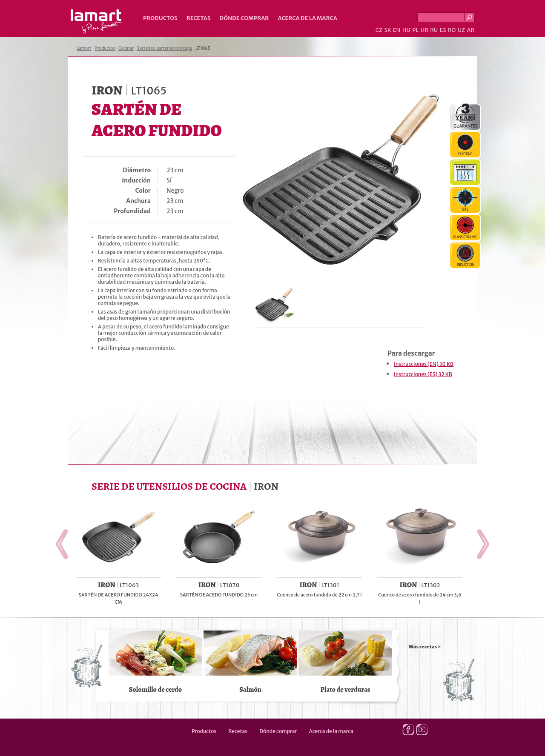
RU (434, 30)
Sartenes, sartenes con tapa (165, 48)
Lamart (96, 22)
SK (387, 30)
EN (397, 30)
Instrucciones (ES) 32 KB (423, 374)
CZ (379, 30)
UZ (461, 30)
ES (443, 30)
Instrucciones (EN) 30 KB (424, 364)
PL (415, 30)
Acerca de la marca (307, 18)
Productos (160, 18)
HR (424, 30)
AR (470, 30)
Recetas (199, 18)
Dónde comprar (244, 18)
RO (452, 30)
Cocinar (126, 48)
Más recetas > (425, 647)
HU (406, 30)
